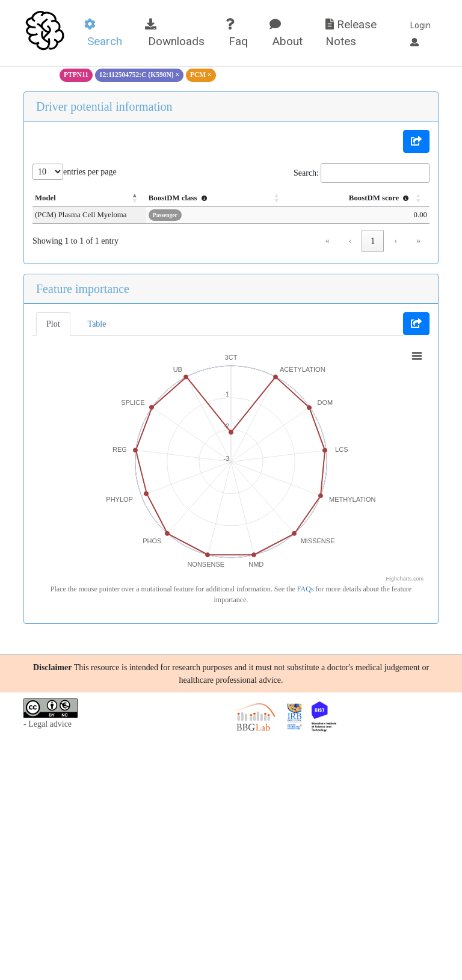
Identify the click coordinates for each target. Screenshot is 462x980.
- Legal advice (48, 724)
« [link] (328, 241)
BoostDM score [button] (380, 198)
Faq (237, 33)
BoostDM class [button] (212, 198)
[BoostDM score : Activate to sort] (366, 199)
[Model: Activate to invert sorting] (106, 199)
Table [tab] (97, 324)
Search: (306, 173)
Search (103, 33)
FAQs (306, 589)
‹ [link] (350, 241)
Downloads (175, 33)
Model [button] (45, 198)
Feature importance (83, 289)
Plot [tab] (53, 324)
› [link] (396, 241)
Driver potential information (104, 106)
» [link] (418, 241)
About (286, 33)
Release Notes (351, 33)
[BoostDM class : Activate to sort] (241, 199)
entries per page (90, 172)
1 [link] (373, 241)
